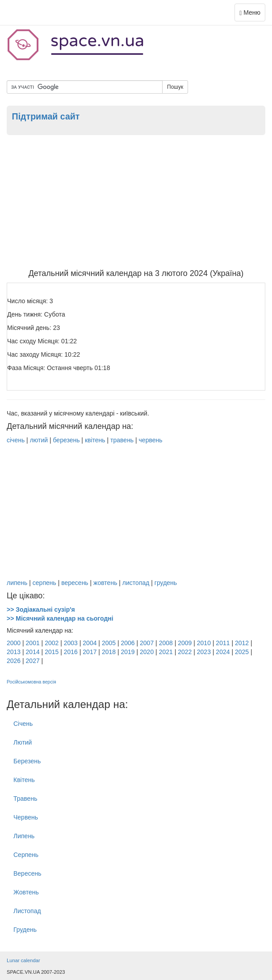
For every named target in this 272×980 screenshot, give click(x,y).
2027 (33, 661)
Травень (25, 799)
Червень (26, 817)
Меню (252, 14)
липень (17, 583)
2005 (109, 643)
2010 (204, 643)
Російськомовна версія (31, 682)
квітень (95, 440)
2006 (128, 643)
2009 (185, 643)
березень (66, 440)
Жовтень (26, 892)
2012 (242, 643)
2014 (33, 652)
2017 (90, 652)
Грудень (25, 930)
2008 (166, 643)
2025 (242, 652)
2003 (71, 643)
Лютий (23, 742)
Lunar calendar (23, 960)
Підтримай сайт (46, 116)
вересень (75, 583)
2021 (166, 652)
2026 (14, 661)
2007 (147, 643)
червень (151, 440)
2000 (14, 643)
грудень (166, 583)
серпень (44, 583)
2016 (71, 652)
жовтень (105, 583)
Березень (27, 761)
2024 (223, 652)
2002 (52, 643)
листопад (136, 583)
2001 (33, 643)
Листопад (27, 911)
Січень (23, 724)
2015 (52, 652)
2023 (204, 652)
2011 (223, 643)
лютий (39, 440)
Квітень (24, 780)
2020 (147, 652)
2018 (109, 652)
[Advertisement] (136, 202)
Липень (24, 836)
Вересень (27, 873)
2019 (128, 652)
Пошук (175, 87)
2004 (90, 643)
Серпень (26, 855)
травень (122, 440)
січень (16, 440)
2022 (185, 652)
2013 (14, 652)
